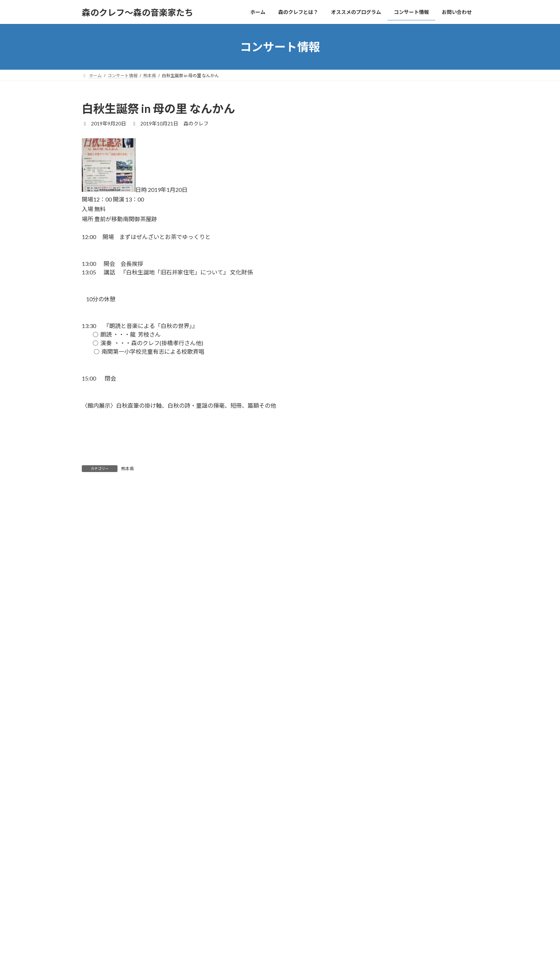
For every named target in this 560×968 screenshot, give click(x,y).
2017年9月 (385, 691)
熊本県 (127, 469)
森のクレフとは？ (132, 926)
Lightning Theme (278, 956)
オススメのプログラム (185, 926)
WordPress (241, 956)
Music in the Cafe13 (436, 281)
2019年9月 (385, 633)
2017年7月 (385, 705)
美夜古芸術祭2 (429, 127)
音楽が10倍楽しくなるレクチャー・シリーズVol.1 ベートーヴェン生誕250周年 (445, 170)
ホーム (95, 926)
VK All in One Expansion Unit (326, 956)
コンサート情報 (235, 926)
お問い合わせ (277, 926)
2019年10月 (387, 618)
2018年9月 (385, 647)
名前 (91, 629)
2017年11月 (387, 676)
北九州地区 (386, 522)
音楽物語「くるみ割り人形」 (445, 463)
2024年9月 (385, 589)
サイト (90, 703)
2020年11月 (387, 604)
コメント (97, 532)
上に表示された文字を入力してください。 (136, 761)
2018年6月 (385, 662)
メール (94, 666)
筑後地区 (383, 551)
